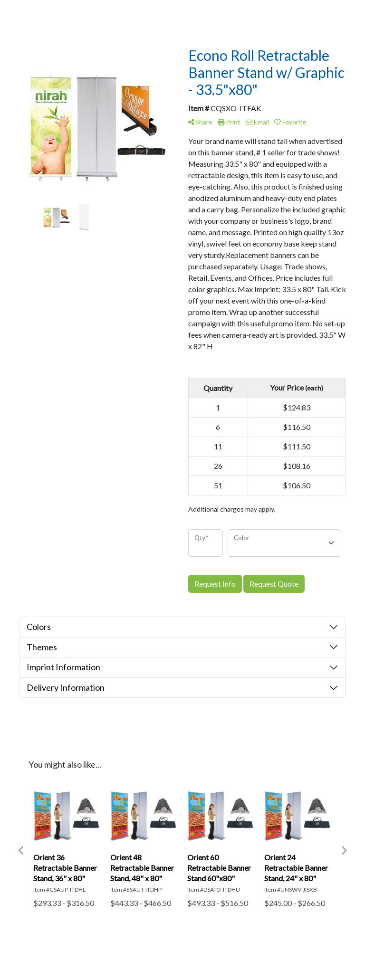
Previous (21, 851)
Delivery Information (66, 687)
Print (229, 122)
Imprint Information (63, 667)
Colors (39, 627)
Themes (42, 647)
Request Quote (274, 584)
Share (200, 122)
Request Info (215, 584)
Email (257, 122)
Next (344, 851)
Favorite (290, 122)
